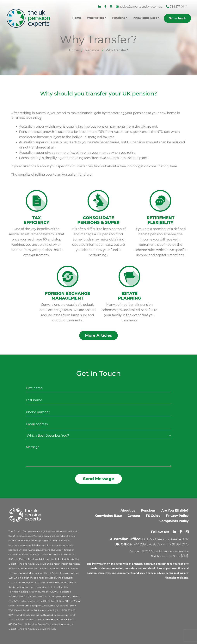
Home (74, 50)
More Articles (98, 335)
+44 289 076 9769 (147, 544)
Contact (134, 516)
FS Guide (153, 516)
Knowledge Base (108, 516)
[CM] (185, 556)
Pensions (92, 50)
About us (128, 510)
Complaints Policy (174, 521)
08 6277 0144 (177, 7)
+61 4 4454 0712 (177, 539)
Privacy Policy (177, 516)
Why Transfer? (117, 50)
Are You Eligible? (175, 510)
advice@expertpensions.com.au (139, 7)
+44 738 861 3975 (176, 544)
